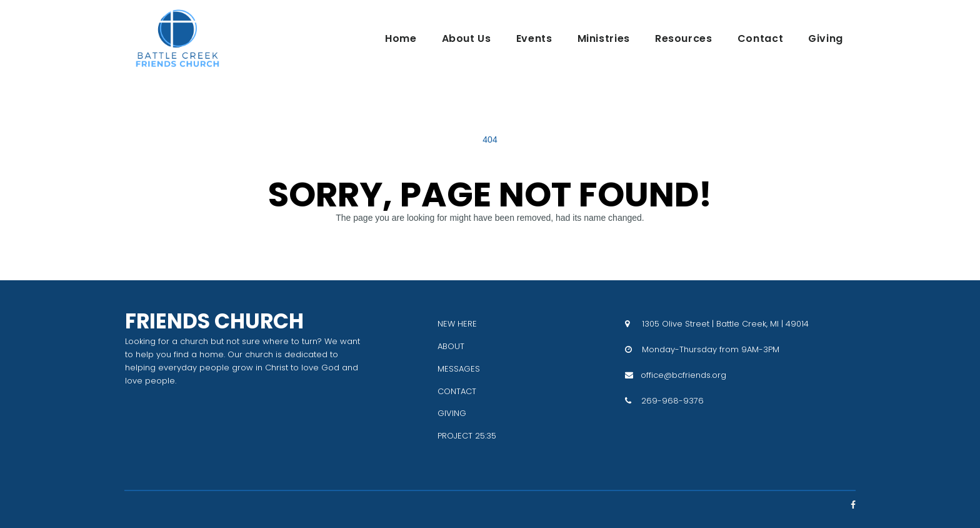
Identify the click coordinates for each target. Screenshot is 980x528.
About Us (467, 38)
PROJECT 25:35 (467, 436)
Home (401, 38)
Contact (760, 38)
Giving (826, 38)
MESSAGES (459, 369)
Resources (684, 38)
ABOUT (451, 346)
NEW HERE (457, 324)
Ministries (604, 38)
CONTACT (457, 391)
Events (534, 38)
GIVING (452, 413)
